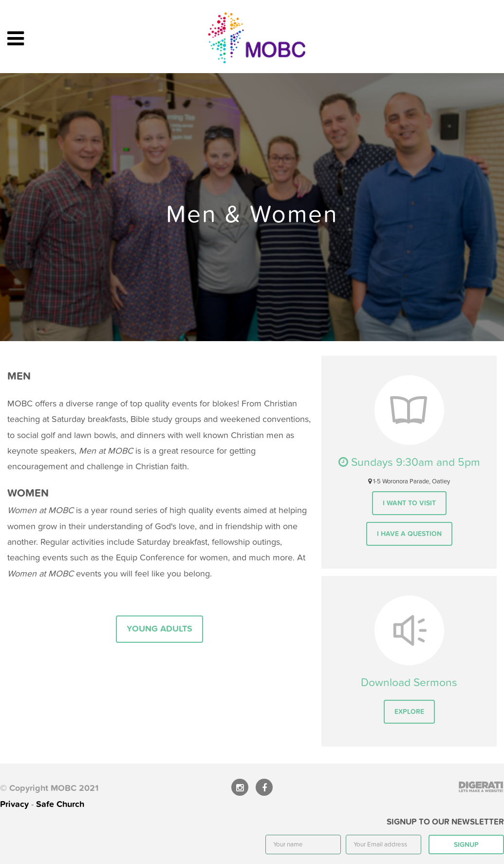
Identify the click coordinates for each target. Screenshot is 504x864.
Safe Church (60, 804)
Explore (409, 712)
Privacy (14, 804)
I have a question (409, 534)
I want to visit (409, 503)
